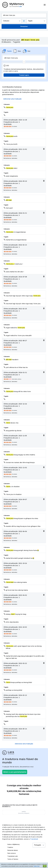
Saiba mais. (37, 866)
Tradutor (10, 847)
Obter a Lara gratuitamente (15, 772)
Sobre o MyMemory (13, 844)
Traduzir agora (24, 75)
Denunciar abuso (13, 850)
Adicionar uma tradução (13, 99)
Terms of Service (13, 859)
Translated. (34, 839)
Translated (13, 856)
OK (45, 866)
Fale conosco (12, 853)
